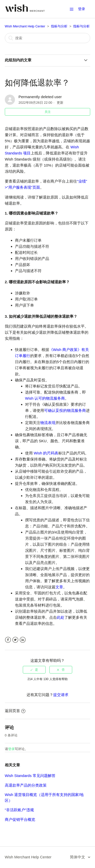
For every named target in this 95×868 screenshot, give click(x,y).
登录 (11, 749)
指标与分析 (59, 26)
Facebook (8, 640)
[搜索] (48, 38)
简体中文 (78, 857)
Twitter (15, 640)
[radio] (34, 670)
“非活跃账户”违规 (19, 810)
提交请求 (61, 695)
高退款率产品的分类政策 (26, 785)
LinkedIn (23, 640)
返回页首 (15, 711)
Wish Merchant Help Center (25, 26)
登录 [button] (82, 9)
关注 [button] (48, 112)
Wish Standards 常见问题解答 (30, 776)
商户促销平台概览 (20, 819)
